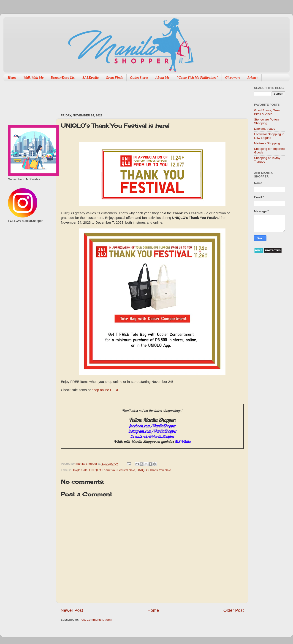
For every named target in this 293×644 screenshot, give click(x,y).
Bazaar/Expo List (63, 78)
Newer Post (72, 610)
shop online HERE (105, 390)
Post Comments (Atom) (96, 620)
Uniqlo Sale (80, 470)
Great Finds (114, 78)
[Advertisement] (29, 247)
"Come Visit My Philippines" (197, 78)
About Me (162, 78)
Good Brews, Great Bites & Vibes (267, 112)
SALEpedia (91, 78)
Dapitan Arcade (265, 129)
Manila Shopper (87, 464)
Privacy (253, 78)
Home (12, 78)
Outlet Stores (139, 78)
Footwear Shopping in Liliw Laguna (269, 136)
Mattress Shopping (267, 143)
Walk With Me (33, 78)
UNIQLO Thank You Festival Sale (112, 470)
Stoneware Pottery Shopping (267, 121)
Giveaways (233, 78)
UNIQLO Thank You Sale (154, 470)
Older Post (234, 610)
